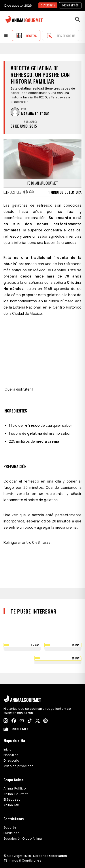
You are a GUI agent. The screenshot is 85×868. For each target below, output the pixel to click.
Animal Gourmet (16, 794)
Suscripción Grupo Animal (23, 838)
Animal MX (11, 805)
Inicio (8, 749)
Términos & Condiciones (22, 860)
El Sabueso (12, 799)
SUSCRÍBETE (48, 5)
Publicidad (11, 833)
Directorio (11, 760)
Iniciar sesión (70, 5)
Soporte (10, 827)
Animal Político (15, 788)
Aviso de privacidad (19, 766)
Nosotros (11, 755)
